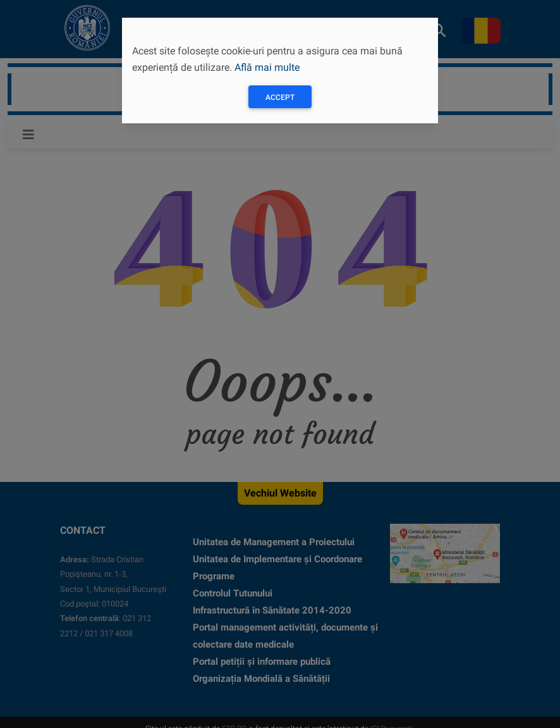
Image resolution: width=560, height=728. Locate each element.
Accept (280, 97)
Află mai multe (267, 67)
